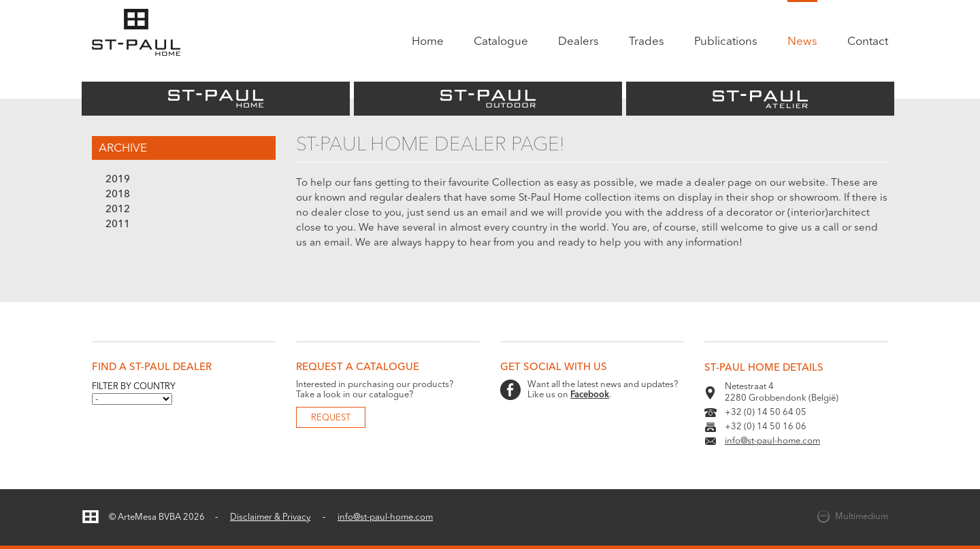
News (802, 42)
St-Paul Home (216, 99)
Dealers (578, 42)
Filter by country (134, 387)
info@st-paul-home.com (772, 441)
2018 (118, 195)
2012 (118, 210)
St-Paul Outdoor (488, 99)
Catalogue (501, 42)
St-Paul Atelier (760, 99)
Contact (868, 42)
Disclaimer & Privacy (270, 517)
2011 (118, 225)
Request (331, 418)
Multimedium (862, 517)
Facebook (590, 395)
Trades (647, 42)
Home (428, 42)
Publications (726, 42)
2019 (118, 180)
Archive (123, 149)
